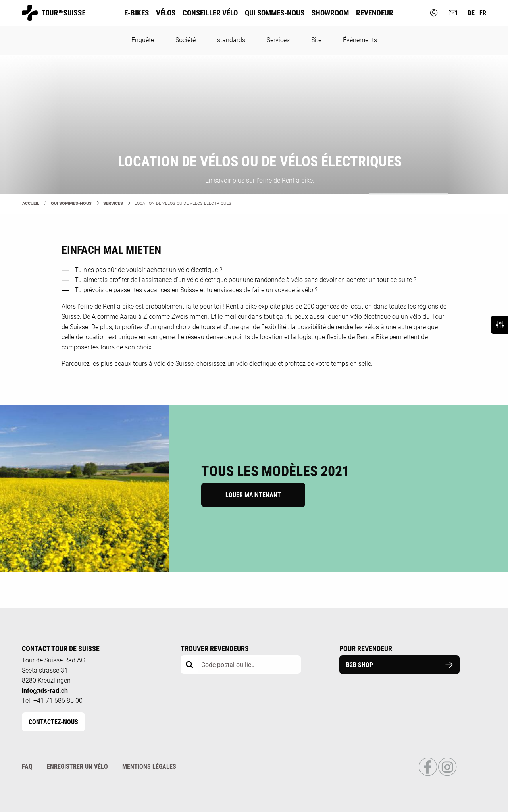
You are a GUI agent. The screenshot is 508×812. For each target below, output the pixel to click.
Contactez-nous (53, 722)
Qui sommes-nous (71, 203)
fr (483, 13)
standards (231, 40)
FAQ (27, 767)
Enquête (143, 40)
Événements (360, 40)
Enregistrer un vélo (77, 767)
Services (278, 40)
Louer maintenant (253, 495)
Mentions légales (149, 767)
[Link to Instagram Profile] (447, 774)
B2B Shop (399, 665)
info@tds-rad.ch (45, 691)
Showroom (330, 13)
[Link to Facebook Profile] (428, 774)
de (472, 13)
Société (186, 40)
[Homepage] (53, 17)
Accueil (31, 203)
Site (316, 40)
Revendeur (375, 13)
